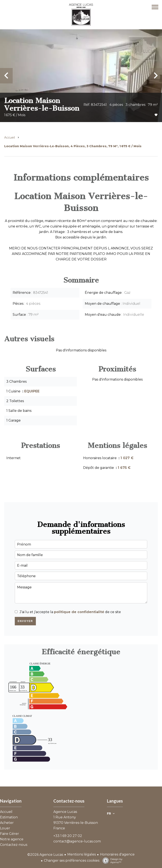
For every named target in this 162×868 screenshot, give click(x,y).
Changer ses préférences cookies (72, 861)
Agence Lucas (65, 812)
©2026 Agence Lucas (45, 855)
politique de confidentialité (79, 612)
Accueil (9, 137)
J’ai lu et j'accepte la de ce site (70, 612)
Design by (111, 861)
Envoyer (25, 621)
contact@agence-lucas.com (77, 841)
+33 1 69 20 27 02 (68, 836)
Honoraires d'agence (117, 854)
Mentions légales (82, 854)
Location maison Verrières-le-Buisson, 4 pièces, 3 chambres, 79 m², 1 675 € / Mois (73, 146)
